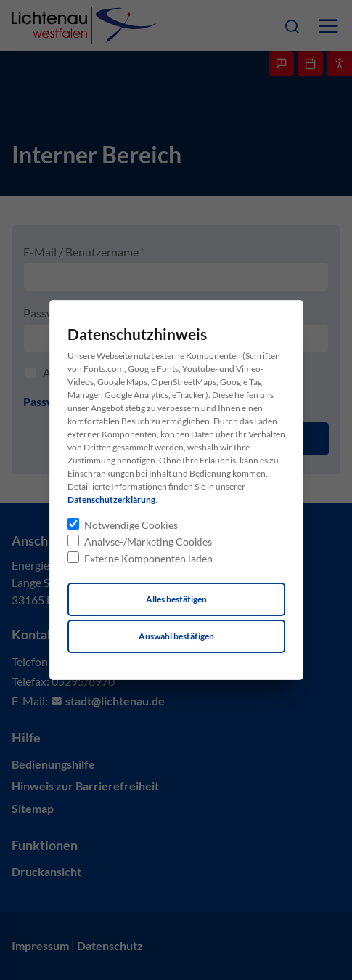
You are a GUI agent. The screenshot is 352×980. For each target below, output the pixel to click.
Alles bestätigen (176, 599)
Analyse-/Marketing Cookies (148, 542)
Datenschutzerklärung (111, 499)
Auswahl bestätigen (176, 636)
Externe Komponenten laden (148, 558)
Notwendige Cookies (131, 525)
